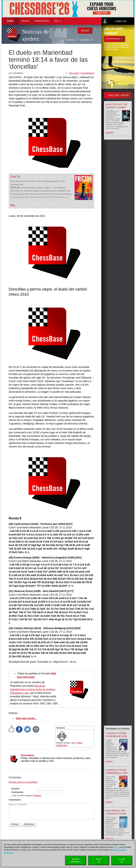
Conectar (121, 21)
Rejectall (99, 860)
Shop (10, 21)
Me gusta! (74, 73)
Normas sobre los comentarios (23, 782)
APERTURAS (42, 21)
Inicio (25, 21)
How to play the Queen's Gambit (117, 106)
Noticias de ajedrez (36, 35)
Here (117, 847)
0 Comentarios (87, 73)
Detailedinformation (76, 860)
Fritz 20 (15, 177)
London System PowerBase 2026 (116, 735)
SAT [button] (58, 21)
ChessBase (27, 755)
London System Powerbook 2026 (117, 772)
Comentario (15, 800)
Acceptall (122, 860)
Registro (37, 796)
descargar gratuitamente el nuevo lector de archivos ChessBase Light (33, 689)
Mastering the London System (116, 812)
